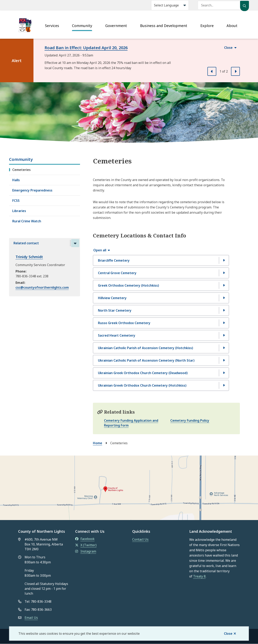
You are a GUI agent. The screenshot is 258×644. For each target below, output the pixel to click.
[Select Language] (170, 5)
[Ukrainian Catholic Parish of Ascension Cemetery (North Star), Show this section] (161, 360)
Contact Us (140, 539)
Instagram (86, 551)
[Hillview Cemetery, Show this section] (161, 298)
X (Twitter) (86, 545)
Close (228, 634)
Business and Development (164, 26)
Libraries (19, 211)
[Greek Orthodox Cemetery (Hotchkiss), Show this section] (161, 285)
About (232, 26)
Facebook (85, 539)
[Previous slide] (212, 71)
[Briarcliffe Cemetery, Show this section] (161, 260)
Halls (16, 180)
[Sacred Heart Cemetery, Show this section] (161, 335)
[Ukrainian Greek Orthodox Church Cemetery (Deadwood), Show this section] (161, 373)
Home (98, 443)
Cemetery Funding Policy (190, 420)
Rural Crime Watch (27, 221)
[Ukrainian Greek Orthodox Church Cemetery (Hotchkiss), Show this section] (161, 385)
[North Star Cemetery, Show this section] (161, 310)
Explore (207, 26)
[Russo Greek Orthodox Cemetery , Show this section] (161, 323)
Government (116, 26)
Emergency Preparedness (32, 190)
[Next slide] (235, 71)
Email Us (31, 618)
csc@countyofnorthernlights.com (42, 287)
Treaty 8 (199, 576)
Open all (100, 250)
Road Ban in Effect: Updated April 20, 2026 (86, 48)
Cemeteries (21, 170)
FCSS (16, 201)
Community (82, 26)
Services (52, 26)
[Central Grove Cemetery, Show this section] (161, 273)
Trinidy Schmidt (29, 257)
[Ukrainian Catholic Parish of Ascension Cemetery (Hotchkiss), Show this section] (161, 348)
